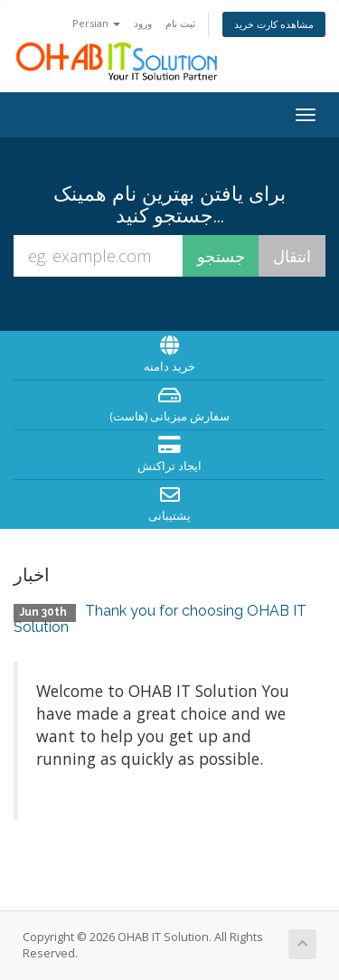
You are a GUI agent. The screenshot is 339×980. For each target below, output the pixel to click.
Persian (96, 23)
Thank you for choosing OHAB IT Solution (160, 619)
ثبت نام (180, 23)
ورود (143, 23)
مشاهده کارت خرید (274, 24)
